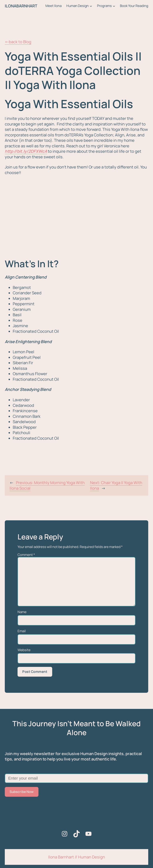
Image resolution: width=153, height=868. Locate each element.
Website (24, 650)
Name (22, 612)
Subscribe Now (22, 792)
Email (22, 631)
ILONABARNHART (21, 6)
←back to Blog (18, 42)
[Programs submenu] (114, 6)
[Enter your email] (76, 778)
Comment (26, 555)
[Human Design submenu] (91, 6)
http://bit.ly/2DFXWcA (26, 151)
